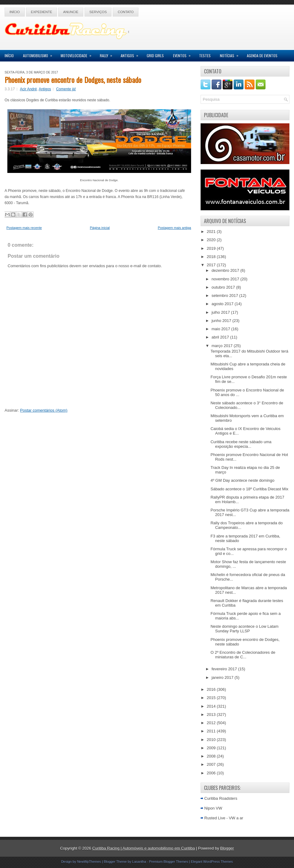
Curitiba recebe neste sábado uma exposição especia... (241, 444)
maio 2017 (221, 329)
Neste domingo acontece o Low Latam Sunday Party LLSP (244, 629)
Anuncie (71, 12)
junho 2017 (222, 321)
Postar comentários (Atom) (44, 410)
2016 (212, 689)
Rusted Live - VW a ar (224, 818)
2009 (212, 748)
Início (15, 12)
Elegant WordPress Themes (212, 862)
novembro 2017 (226, 279)
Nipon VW (213, 808)
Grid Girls (155, 56)
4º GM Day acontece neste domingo (242, 480)
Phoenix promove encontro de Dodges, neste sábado (73, 80)
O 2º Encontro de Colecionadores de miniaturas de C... (243, 655)
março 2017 (223, 346)
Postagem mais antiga (174, 228)
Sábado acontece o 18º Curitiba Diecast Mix (249, 489)
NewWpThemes (89, 862)
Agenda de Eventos (262, 56)
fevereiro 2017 (225, 669)
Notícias (231, 54)
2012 (212, 723)
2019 (212, 248)
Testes (205, 56)
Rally (108, 54)
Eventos (184, 54)
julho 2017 (221, 312)
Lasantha (139, 862)
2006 (212, 773)
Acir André (28, 89)
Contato (126, 12)
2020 (212, 240)
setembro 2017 (225, 296)
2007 (212, 764)
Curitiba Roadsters (221, 798)
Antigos (131, 54)
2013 (212, 715)
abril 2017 (221, 337)
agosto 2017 (223, 304)
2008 (212, 756)
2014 (212, 706)
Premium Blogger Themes (169, 862)
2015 (212, 698)
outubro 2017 (224, 287)
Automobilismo (40, 54)
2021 (212, 232)
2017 (212, 265)
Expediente (42, 12)
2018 (212, 257)
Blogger (227, 848)
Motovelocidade (78, 54)
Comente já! (66, 89)
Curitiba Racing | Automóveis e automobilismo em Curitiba (143, 848)
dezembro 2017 (226, 270)
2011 (212, 731)
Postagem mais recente (24, 228)
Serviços (98, 12)
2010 (212, 740)
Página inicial (100, 228)
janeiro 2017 (223, 677)
